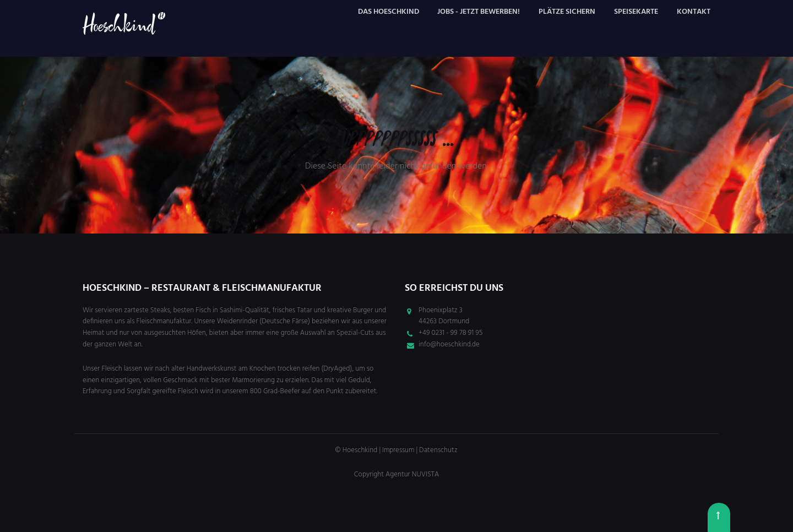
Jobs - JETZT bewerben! (479, 12)
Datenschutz (438, 450)
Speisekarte (636, 12)
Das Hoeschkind (389, 12)
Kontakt (694, 12)
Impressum (398, 450)
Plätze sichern (567, 12)
